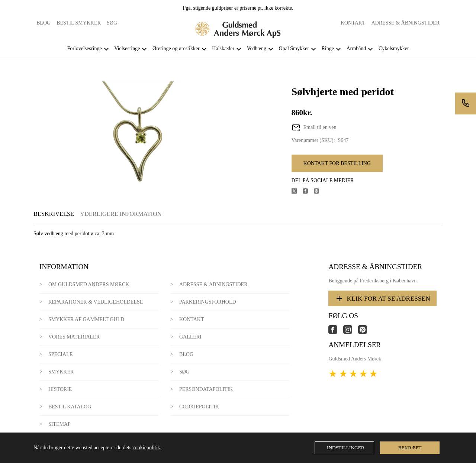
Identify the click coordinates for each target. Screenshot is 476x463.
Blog (44, 23)
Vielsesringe (127, 48)
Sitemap (59, 424)
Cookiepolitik (199, 407)
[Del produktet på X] (297, 192)
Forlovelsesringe (84, 48)
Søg (112, 23)
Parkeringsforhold (208, 302)
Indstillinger (346, 448)
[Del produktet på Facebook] (308, 192)
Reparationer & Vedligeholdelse (96, 302)
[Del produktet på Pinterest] (319, 192)
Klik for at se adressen (382, 298)
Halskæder (223, 48)
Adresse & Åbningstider (405, 23)
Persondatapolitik (206, 389)
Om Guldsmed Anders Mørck (89, 284)
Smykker (61, 372)
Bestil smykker (79, 23)
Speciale (60, 354)
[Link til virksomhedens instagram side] (351, 332)
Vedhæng (257, 48)
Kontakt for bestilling (337, 163)
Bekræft (410, 448)
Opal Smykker (294, 48)
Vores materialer (74, 337)
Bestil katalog (70, 407)
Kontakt (353, 23)
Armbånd (356, 48)
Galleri (190, 337)
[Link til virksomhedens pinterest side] (366, 332)
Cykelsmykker (394, 48)
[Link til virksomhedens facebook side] (336, 332)
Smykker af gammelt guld (86, 319)
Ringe (327, 48)
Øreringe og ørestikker (176, 48)
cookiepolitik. (147, 448)
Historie (60, 389)
